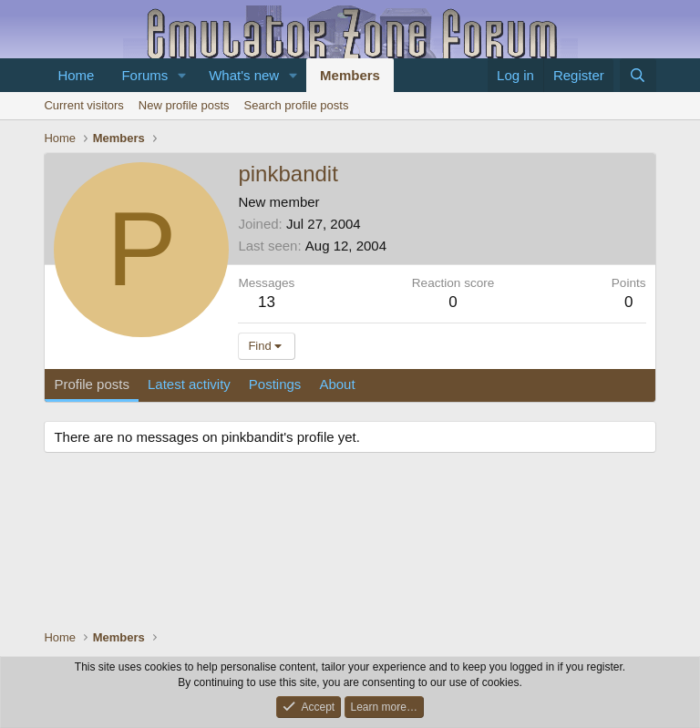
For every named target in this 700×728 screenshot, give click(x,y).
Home (76, 75)
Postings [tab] (275, 384)
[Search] (638, 75)
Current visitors (83, 105)
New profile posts (184, 105)
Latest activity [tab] (189, 384)
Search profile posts (297, 105)
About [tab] (337, 384)
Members (350, 75)
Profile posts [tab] (92, 384)
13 (267, 302)
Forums (144, 75)
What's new (244, 75)
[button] (182, 75)
